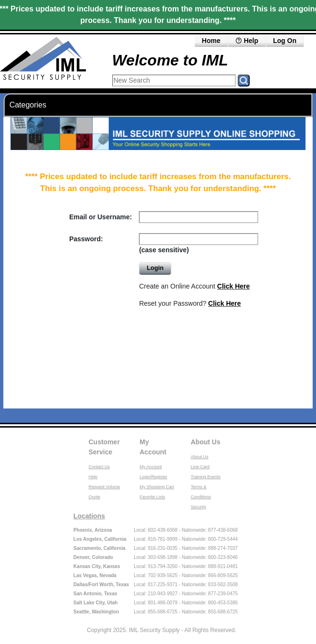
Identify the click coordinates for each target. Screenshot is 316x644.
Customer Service (104, 447)
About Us (206, 442)
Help (247, 41)
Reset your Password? (190, 303)
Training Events (206, 477)
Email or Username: (101, 217)
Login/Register (154, 477)
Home (211, 41)
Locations (89, 516)
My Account (153, 447)
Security (199, 507)
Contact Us (100, 467)
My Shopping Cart (157, 487)
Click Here (233, 286)
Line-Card (200, 467)
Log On (285, 41)
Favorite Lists (153, 497)
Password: (86, 239)
